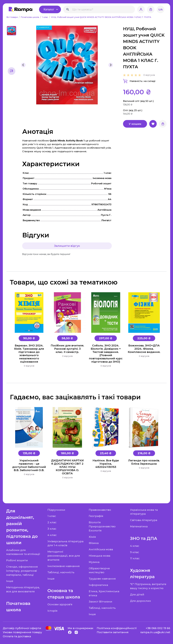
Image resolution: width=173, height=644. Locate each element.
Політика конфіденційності (117, 628)
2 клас (52, 522)
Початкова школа (30, 17)
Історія (52, 611)
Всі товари (12, 17)
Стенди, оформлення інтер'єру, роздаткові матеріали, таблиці (22, 571)
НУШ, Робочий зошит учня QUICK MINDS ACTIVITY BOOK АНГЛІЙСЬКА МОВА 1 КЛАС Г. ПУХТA (101, 17)
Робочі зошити (17, 560)
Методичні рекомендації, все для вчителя (64, 556)
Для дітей (137, 594)
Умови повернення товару (22, 632)
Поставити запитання (113, 632)
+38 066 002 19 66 (158, 628)
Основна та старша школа (64, 594)
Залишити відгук (67, 246)
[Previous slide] (23, 65)
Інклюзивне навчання (64, 566)
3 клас (52, 529)
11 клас (135, 558)
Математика (139, 526)
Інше (10, 581)
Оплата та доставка (17, 636)
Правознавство (100, 510)
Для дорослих (140, 601)
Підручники (56, 510)
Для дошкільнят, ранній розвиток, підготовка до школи (22, 527)
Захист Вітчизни (100, 602)
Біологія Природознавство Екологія (102, 526)
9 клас (135, 552)
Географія (96, 516)
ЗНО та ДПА (144, 538)
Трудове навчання (102, 579)
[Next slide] (111, 65)
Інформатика (98, 585)
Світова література (144, 520)
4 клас (52, 535)
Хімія (92, 537)
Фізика (94, 543)
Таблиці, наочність (61, 572)
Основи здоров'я (60, 604)
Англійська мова (101, 549)
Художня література (142, 574)
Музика (94, 562)
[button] (12, 31)
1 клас (45, 17)
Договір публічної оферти (22, 628)
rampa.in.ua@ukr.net (155, 632)
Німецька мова (99, 556)
